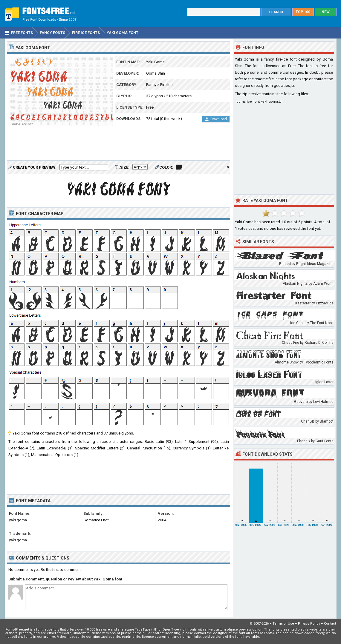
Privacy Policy (309, 624)
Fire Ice (166, 85)
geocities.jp (284, 85)
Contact (330, 624)
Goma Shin (156, 73)
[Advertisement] (119, 145)
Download (216, 119)
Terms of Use (283, 624)
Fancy (151, 85)
